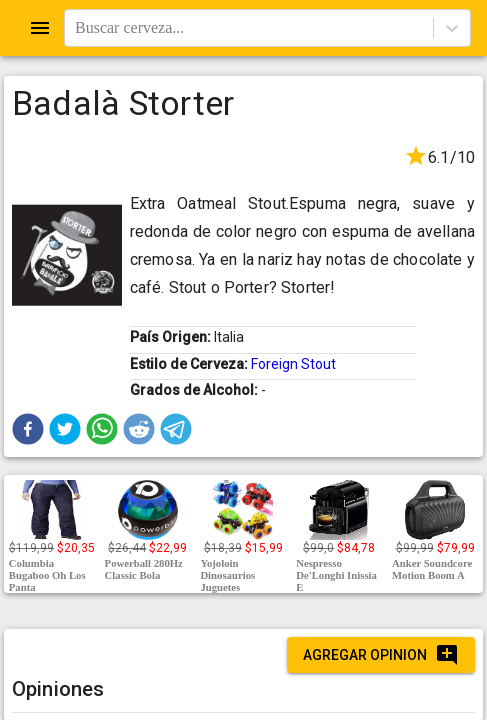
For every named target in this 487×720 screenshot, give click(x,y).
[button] (28, 429)
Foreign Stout (293, 364)
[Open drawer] (40, 28)
